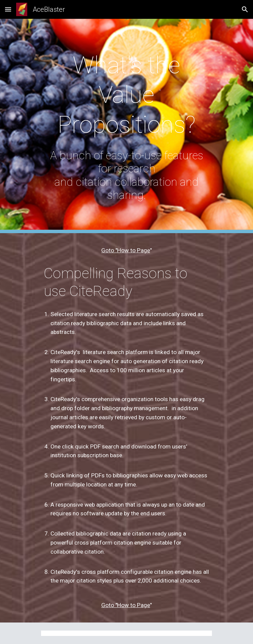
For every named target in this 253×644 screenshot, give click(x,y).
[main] (126, 95)
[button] (8, 9)
